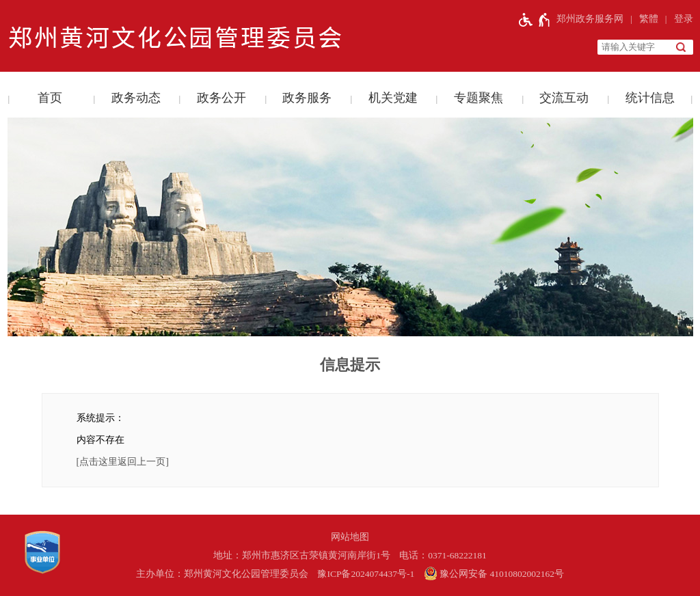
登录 (684, 19)
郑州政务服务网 (590, 19)
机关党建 (393, 98)
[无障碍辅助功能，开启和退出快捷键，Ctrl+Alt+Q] (535, 19)
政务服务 (307, 98)
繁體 (649, 19)
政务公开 (221, 98)
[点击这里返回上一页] (123, 462)
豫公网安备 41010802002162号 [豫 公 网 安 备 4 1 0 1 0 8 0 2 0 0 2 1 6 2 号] (494, 573)
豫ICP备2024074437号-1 (366, 574)
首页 (50, 98)
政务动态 (136, 98)
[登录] (676, 19)
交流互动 (564, 98)
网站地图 (350, 537)
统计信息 (650, 98)
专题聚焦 (479, 98)
